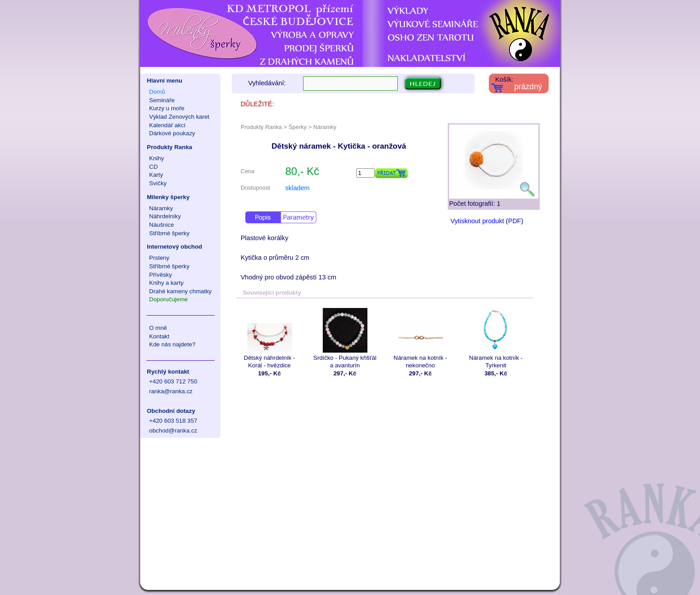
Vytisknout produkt (477, 221)
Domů (157, 92)
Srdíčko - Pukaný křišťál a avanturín (345, 338)
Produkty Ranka (169, 147)
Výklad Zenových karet (179, 117)
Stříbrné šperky (169, 233)
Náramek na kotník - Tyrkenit (496, 338)
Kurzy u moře (167, 108)
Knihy (156, 158)
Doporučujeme (169, 299)
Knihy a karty (166, 283)
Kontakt (159, 336)
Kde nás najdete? (172, 344)
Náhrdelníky (165, 216)
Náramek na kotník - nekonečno (420, 338)
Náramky (161, 208)
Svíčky (158, 183)
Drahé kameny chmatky (180, 291)
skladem (298, 188)
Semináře (162, 100)
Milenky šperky (168, 197)
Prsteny (159, 258)
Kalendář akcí (167, 125)
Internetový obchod (175, 247)
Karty (156, 175)
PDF (515, 221)
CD (153, 167)
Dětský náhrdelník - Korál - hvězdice (269, 338)
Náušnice (162, 225)
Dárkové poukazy (172, 133)
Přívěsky (160, 275)
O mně (158, 328)
